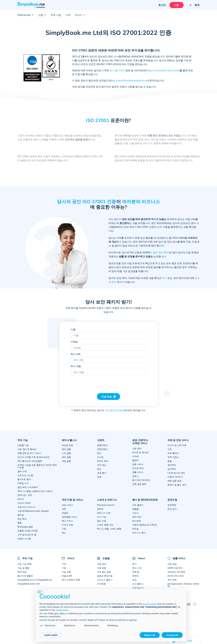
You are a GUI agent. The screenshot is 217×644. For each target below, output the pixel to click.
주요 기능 (56, 15)
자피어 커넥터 (24, 503)
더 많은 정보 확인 (159, 252)
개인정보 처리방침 (176, 572)
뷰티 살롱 (66, 457)
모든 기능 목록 (24, 564)
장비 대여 (137, 517)
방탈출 (135, 509)
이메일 (74, 342)
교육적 (101, 440)
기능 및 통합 (23, 568)
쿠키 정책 (172, 580)
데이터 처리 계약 (176, 576)
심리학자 (172, 469)
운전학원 (172, 505)
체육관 (100, 509)
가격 (68, 15)
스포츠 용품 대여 (105, 525)
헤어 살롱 (66, 449)
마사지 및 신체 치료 (177, 445)
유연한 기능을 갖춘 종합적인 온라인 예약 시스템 (37, 466)
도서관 (100, 457)
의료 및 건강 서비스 (178, 440)
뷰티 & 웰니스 (69, 440)
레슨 (99, 469)
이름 (73, 330)
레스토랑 (137, 521)
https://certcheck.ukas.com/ (163, 70)
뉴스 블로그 (138, 584)
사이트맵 (101, 584)
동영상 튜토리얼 (105, 576)
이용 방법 (102, 568)
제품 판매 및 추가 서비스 (29, 453)
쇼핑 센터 (137, 448)
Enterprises (26, 15)
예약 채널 (22, 572)
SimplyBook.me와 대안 (29, 584)
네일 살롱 (66, 461)
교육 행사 (102, 473)
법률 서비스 (138, 472)
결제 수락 (22, 471)
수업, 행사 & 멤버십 (27, 449)
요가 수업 (102, 517)
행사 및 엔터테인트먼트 (145, 500)
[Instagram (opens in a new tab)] (196, 604)
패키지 (21, 499)
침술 (170, 461)
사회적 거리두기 (175, 477)
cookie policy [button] (62, 610)
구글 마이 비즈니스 (27, 507)
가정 (64, 529)
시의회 (135, 456)
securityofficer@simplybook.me (130, 80)
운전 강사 (172, 509)
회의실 (135, 529)
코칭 (64, 509)
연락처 (135, 576)
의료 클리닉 (173, 453)
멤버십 (21, 515)
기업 (64, 568)
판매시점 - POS (25, 495)
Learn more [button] (51, 635)
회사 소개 (137, 568)
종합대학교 (102, 445)
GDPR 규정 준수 (175, 568)
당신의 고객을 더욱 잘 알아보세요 (34, 457)
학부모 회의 (103, 461)
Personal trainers (106, 505)
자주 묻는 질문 (104, 572)
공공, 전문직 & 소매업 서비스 (140, 442)
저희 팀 (136, 572)
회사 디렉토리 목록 (71, 580)
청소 (64, 533)
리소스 (80, 15)
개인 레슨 (102, 465)
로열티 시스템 (24, 539)
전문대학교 (102, 449)
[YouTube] (190, 604)
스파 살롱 (66, 453)
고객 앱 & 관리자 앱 (27, 535)
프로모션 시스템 (25, 475)
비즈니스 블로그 (105, 580)
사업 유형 (66, 572)
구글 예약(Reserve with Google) (33, 511)
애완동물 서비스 (70, 517)
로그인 (162, 5)
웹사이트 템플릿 (25, 576)
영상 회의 (22, 519)
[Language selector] (193, 5)
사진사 (135, 513)
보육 (99, 477)
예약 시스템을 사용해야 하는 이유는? (35, 491)
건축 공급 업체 (139, 484)
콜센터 (135, 460)
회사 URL (76, 354)
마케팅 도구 (23, 483)
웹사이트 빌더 (24, 479)
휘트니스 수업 (104, 513)
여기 (164, 278)
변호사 (135, 476)
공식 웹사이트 (117, 70)
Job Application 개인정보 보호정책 (183, 585)
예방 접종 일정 (174, 481)
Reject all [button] (150, 635)
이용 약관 (172, 564)
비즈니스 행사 (139, 533)
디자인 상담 (67, 525)
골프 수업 (102, 521)
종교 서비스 (67, 521)
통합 (20, 523)
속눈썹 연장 (67, 445)
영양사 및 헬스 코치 (177, 485)
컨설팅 (65, 513)
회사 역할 (76, 366)
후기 (134, 564)
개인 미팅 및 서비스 (72, 500)
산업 (42, 15)
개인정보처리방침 (115, 410)
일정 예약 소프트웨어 (28, 487)
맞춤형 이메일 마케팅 (28, 531)
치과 (170, 449)
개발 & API (67, 576)
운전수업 (172, 500)
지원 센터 (102, 564)
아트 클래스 (138, 505)
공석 (134, 580)
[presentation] (94, 383)
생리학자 (172, 465)
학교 (99, 453)
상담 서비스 (67, 505)
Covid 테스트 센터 (176, 473)
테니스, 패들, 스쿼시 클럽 (109, 529)
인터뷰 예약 (138, 468)
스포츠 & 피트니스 (107, 500)
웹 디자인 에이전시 (141, 480)
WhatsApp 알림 (25, 527)
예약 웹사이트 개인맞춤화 (30, 461)
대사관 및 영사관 (140, 452)
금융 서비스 (138, 464)
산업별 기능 (23, 445)
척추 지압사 (173, 457)
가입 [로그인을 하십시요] (177, 5)
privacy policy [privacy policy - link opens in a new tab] (150, 604)
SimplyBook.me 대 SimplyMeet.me (35, 580)
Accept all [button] (172, 635)
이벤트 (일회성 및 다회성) (144, 525)
